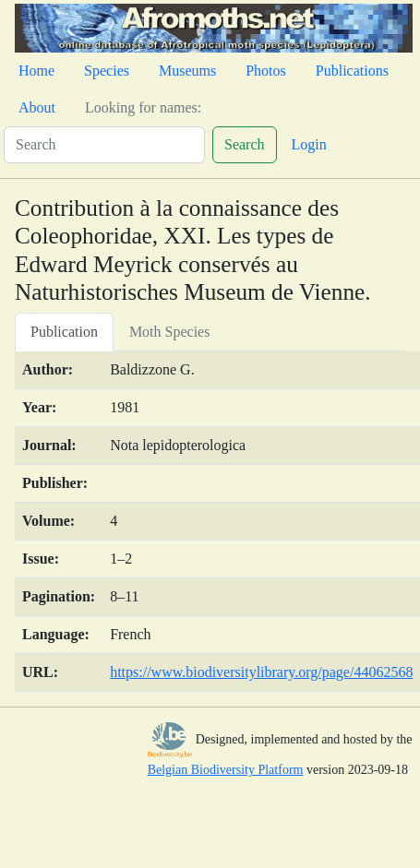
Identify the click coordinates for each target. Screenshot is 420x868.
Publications (352, 71)
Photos (266, 71)
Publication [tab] (64, 332)
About (37, 107)
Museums (187, 71)
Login (309, 144)
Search (245, 144)
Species (107, 71)
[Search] (104, 145)
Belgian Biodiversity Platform (226, 770)
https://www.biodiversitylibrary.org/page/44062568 (261, 672)
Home (36, 71)
